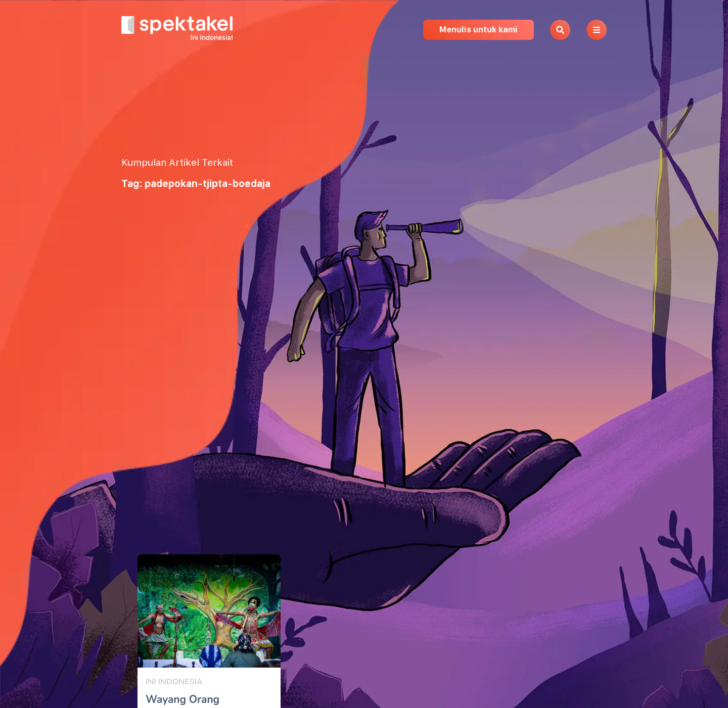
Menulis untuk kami (479, 30)
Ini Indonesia (174, 682)
